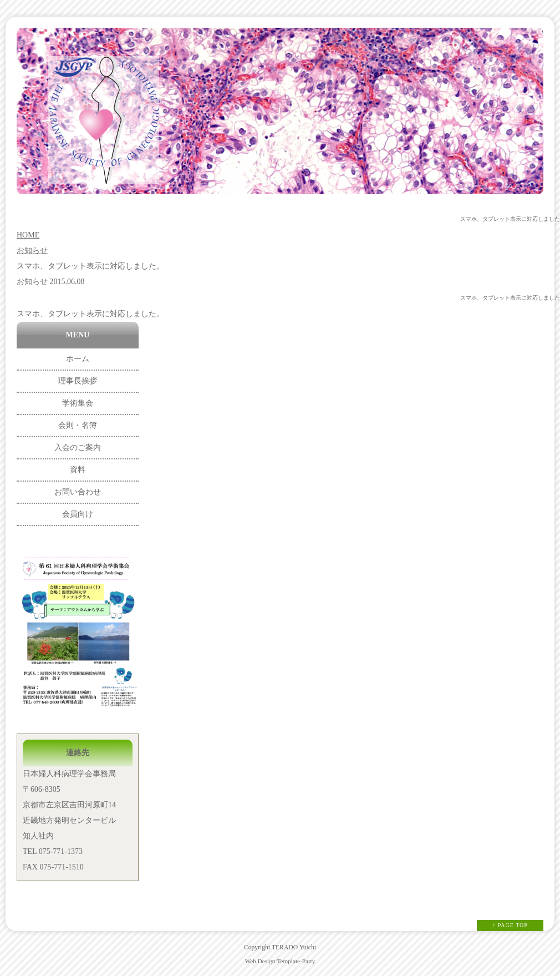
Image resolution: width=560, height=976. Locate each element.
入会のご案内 (78, 447)
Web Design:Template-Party (280, 961)
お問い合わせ (78, 492)
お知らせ (32, 251)
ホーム (78, 359)
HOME (28, 235)
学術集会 (78, 403)
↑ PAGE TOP (510, 925)
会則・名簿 (78, 425)
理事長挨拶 (78, 381)
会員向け (78, 514)
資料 (78, 470)
